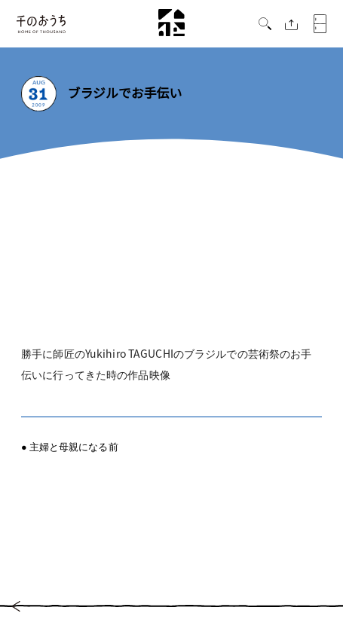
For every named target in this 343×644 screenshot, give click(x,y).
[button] (265, 26)
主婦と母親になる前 (74, 446)
